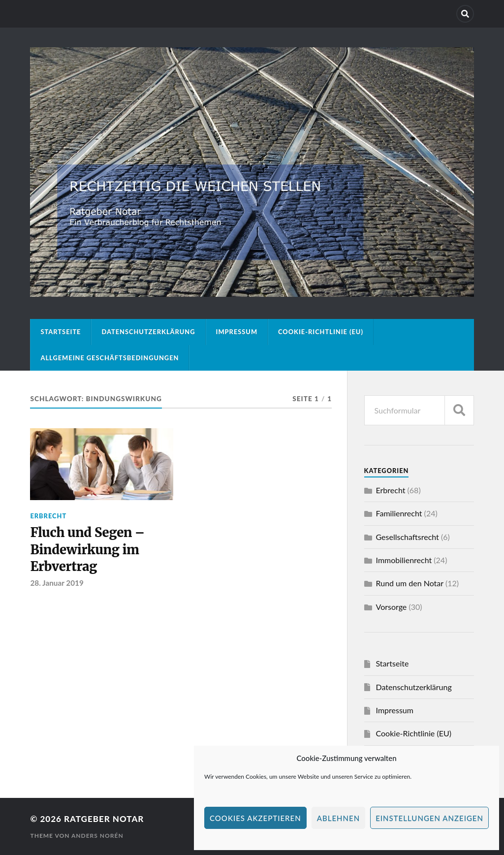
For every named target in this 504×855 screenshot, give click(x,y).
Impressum (237, 332)
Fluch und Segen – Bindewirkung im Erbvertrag (87, 550)
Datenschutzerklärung (148, 332)
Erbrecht (48, 516)
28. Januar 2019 (57, 583)
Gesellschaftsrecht (408, 537)
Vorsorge (392, 607)
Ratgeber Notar (104, 819)
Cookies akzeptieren (255, 818)
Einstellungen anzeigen (429, 818)
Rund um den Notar (410, 583)
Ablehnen (338, 818)
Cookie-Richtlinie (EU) (321, 332)
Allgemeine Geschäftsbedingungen (110, 358)
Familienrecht (399, 513)
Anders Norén (97, 836)
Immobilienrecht (404, 560)
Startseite (61, 332)
